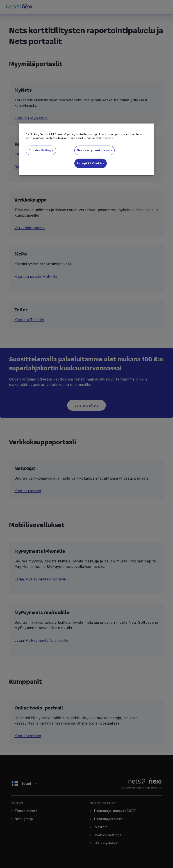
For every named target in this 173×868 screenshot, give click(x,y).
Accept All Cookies (91, 163)
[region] (86, 150)
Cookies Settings (41, 150)
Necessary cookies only (94, 150)
